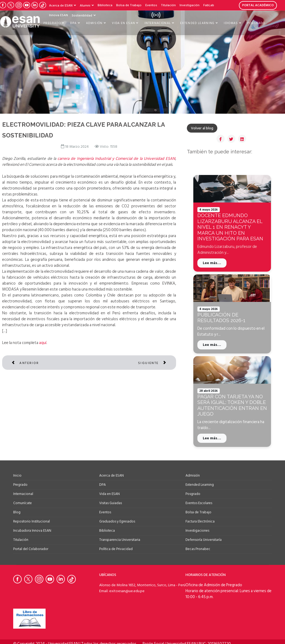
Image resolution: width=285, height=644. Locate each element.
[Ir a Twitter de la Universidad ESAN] (11, 5)
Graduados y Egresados (117, 521)
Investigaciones (197, 531)
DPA (73, 23)
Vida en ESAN (123, 23)
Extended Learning (197, 23)
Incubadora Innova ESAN (32, 531)
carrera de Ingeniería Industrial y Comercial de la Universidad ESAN (116, 160)
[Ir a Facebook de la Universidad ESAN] (19, 579)
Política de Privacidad (116, 549)
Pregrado (52, 23)
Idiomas (231, 23)
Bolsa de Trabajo (129, 5)
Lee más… (212, 263)
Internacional (158, 23)
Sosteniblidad (82, 16)
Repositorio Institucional (32, 521)
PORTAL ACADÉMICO (258, 5)
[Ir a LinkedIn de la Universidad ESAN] (35, 5)
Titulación (168, 5)
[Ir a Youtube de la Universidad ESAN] (27, 5)
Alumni (85, 6)
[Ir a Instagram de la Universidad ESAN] (19, 5)
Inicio (17, 476)
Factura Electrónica (200, 521)
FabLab (209, 5)
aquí (43, 344)
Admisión (94, 23)
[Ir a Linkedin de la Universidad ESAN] (62, 579)
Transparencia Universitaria (120, 540)
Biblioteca (105, 5)
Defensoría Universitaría (204, 540)
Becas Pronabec (198, 549)
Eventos (151, 5)
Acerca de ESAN (61, 6)
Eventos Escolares (199, 503)
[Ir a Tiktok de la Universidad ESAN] (42, 5)
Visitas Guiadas (111, 503)
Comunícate (23, 503)
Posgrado (256, 23)
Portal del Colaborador (31, 549)
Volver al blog (202, 128)
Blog (17, 512)
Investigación (190, 5)
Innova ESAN (59, 15)
